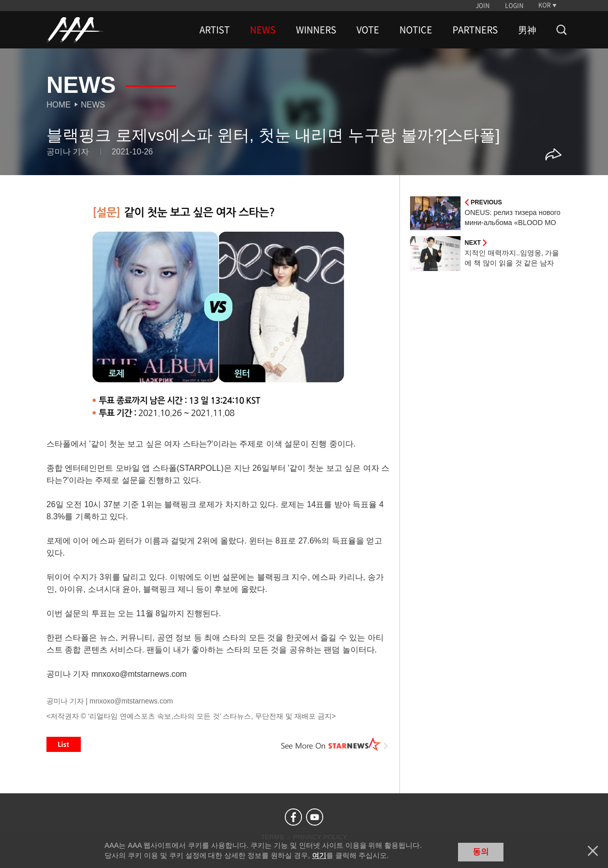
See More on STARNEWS (335, 744)
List (64, 744)
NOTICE (416, 30)
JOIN (483, 6)
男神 (527, 30)
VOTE (368, 30)
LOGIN (514, 6)
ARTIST (215, 30)
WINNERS (316, 30)
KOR (545, 5)
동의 (481, 852)
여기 (319, 855)
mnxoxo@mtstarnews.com (131, 701)
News (93, 105)
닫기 (593, 851)
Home (59, 105)
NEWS (263, 30)
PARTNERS (475, 30)
